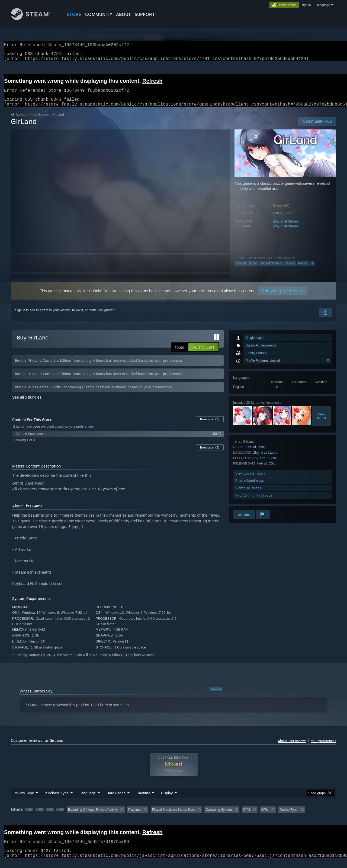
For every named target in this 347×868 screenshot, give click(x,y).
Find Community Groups (254, 502)
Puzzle (303, 270)
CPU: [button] (247, 816)
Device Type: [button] (289, 816)
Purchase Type (57, 799)
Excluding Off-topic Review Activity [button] (93, 816)
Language (88, 799)
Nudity (290, 270)
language (324, 5)
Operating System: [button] (219, 816)
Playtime (143, 799)
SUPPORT (145, 14)
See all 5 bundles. (27, 404)
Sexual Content (271, 270)
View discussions (248, 495)
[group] (173, 817)
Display (167, 799)
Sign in (20, 317)
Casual (241, 270)
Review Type (24, 799)
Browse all (210, 426)
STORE (74, 14)
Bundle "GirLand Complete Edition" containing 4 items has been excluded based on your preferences (99, 367)
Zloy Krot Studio (285, 228)
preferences (85, 433)
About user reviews (292, 747)
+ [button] (313, 270)
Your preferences (324, 747)
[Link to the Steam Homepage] (35, 19)
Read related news (250, 487)
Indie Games (39, 121)
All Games (19, 121)
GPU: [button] (265, 816)
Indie (253, 270)
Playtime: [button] (135, 816)
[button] (203, 354)
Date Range (116, 799)
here (104, 711)
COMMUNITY (99, 14)
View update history (250, 480)
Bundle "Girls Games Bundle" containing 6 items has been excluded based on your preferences (93, 393)
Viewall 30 (322, 422)
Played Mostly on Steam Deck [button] (174, 816)
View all (216, 696)
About (123, 14)
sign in (306, 5)
